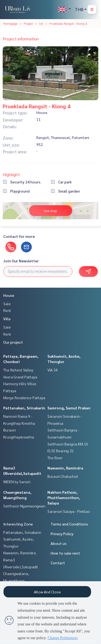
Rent (7, 310)
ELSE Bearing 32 (61, 451)
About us (59, 543)
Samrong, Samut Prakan (69, 408)
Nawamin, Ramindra (65, 468)
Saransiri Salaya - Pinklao (69, 511)
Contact (58, 563)
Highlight (11, 174)
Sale (7, 304)
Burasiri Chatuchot (63, 476)
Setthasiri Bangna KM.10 (68, 444)
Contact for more (19, 236)
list (41, 23)
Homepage (10, 23)
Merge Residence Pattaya (24, 398)
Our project (13, 342)
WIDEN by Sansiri (17, 482)
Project (28, 23)
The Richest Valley (18, 370)
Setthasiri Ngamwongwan (24, 506)
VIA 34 (53, 370)
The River (55, 458)
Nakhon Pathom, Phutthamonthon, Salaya (64, 497)
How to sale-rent (65, 553)
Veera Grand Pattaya (20, 377)
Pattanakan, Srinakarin (24, 408)
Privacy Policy (62, 534)
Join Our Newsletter (21, 261)
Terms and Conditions (69, 524)
